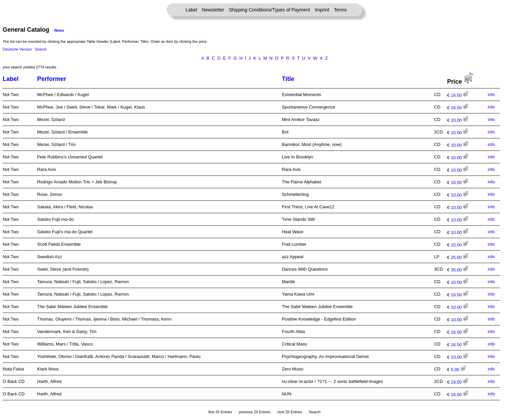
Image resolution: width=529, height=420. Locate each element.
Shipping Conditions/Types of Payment (270, 10)
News (59, 30)
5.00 (458, 370)
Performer (52, 79)
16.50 (460, 95)
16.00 (460, 395)
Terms (340, 10)
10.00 (460, 120)
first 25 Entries (220, 412)
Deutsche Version (17, 49)
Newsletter (213, 10)
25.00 (460, 257)
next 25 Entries (290, 412)
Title (288, 79)
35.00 (460, 270)
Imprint (322, 10)
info (491, 95)
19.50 (460, 382)
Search (41, 49)
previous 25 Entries (255, 412)
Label (191, 10)
